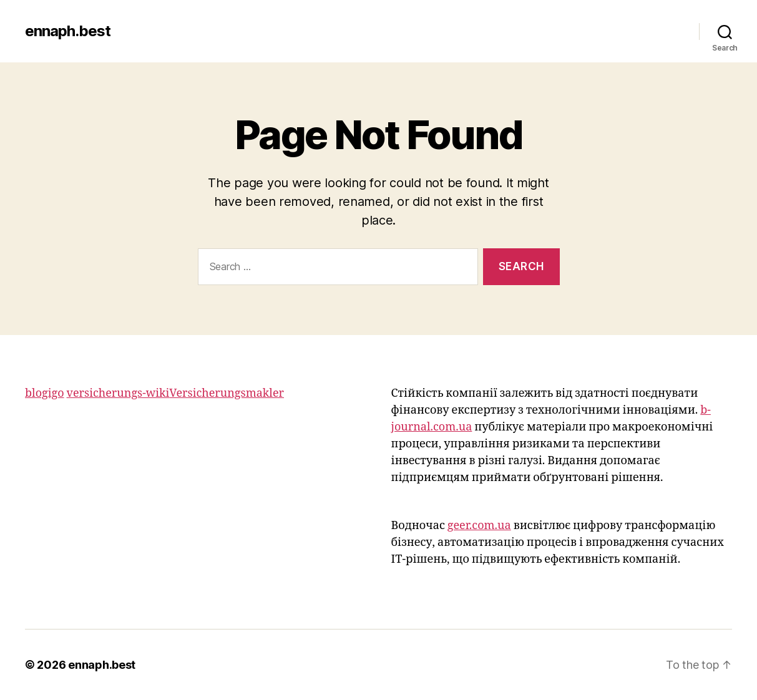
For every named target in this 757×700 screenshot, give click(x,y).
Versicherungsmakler (227, 393)
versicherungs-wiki (118, 393)
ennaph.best (68, 31)
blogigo (45, 393)
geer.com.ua (479, 526)
